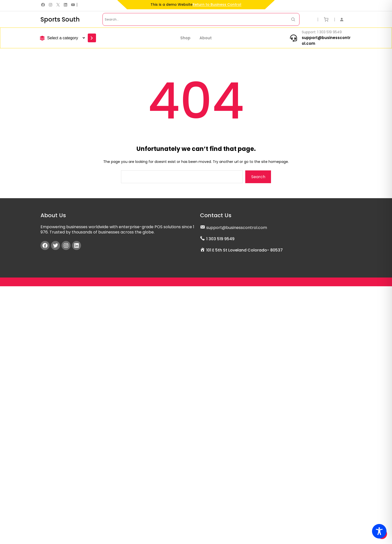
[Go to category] (92, 38)
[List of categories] (65, 38)
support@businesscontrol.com (237, 226)
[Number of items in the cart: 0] (326, 19)
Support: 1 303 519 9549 (322, 32)
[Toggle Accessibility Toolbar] (379, 531)
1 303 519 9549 (220, 238)
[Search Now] (293, 19)
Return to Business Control (217, 5)
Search (258, 177)
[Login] (344, 19)
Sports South (60, 19)
